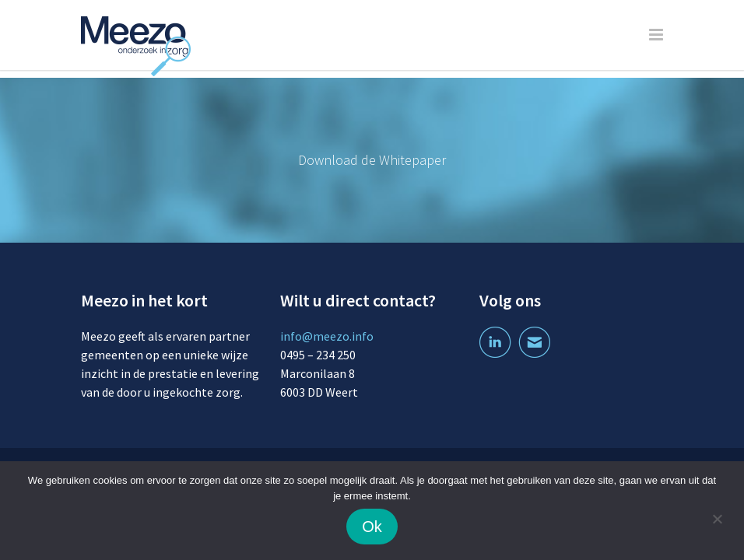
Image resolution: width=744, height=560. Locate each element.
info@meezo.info (327, 336)
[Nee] (717, 521)
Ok (372, 527)
